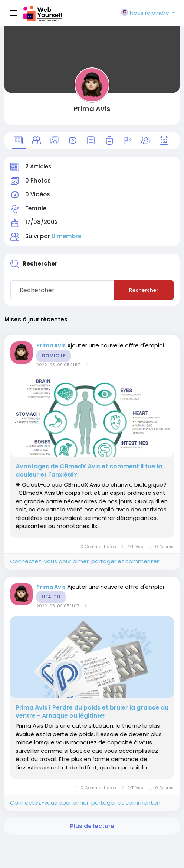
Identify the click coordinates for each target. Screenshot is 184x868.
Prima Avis (92, 109)
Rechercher (144, 290)
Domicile (54, 356)
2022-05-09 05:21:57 (58, 365)
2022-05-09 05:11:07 (58, 606)
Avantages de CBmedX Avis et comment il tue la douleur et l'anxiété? (89, 471)
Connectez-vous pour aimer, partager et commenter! (85, 561)
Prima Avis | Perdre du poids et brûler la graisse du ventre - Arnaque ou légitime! (92, 712)
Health (51, 597)
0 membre (66, 236)
